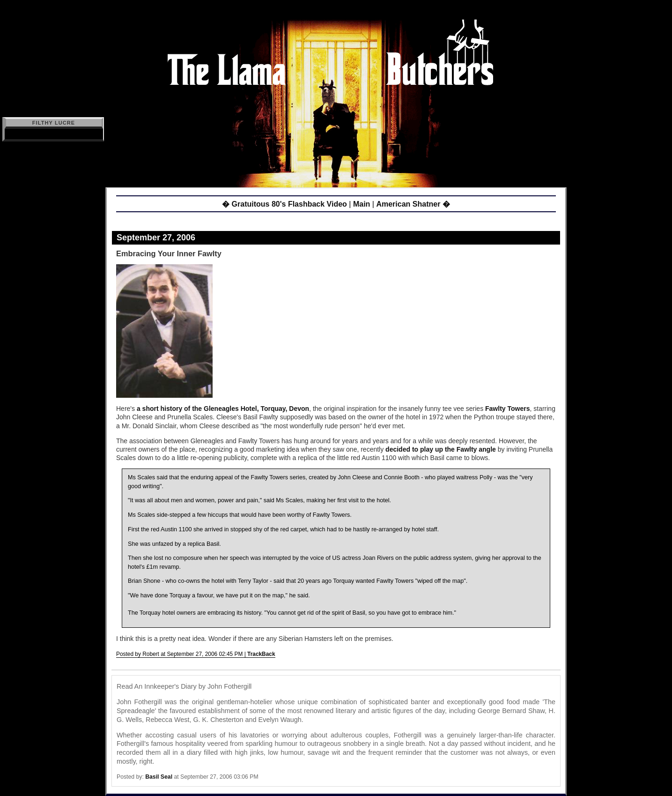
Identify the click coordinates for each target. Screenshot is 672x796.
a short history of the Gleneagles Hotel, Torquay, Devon (223, 409)
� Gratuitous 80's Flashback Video (284, 204)
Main (362, 204)
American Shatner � (413, 204)
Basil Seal (159, 777)
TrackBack (261, 654)
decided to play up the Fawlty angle (442, 449)
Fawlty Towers (507, 409)
